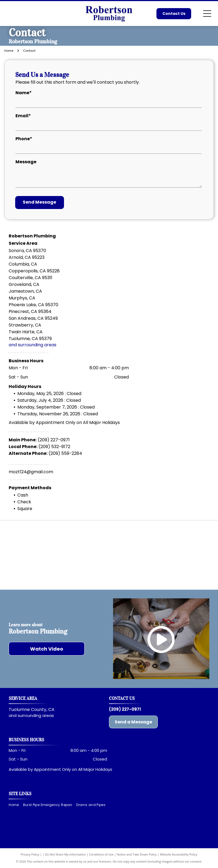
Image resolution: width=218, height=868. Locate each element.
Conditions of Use (101, 854)
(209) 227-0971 (54, 440)
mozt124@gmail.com (31, 472)
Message (26, 162)
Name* (24, 93)
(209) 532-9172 (54, 447)
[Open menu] (207, 14)
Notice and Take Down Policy (137, 854)
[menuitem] (16, 805)
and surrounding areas (33, 345)
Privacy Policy (30, 854)
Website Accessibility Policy (179, 854)
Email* (23, 116)
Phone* (24, 139)
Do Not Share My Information (65, 854)
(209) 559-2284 (65, 453)
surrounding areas (36, 715)
